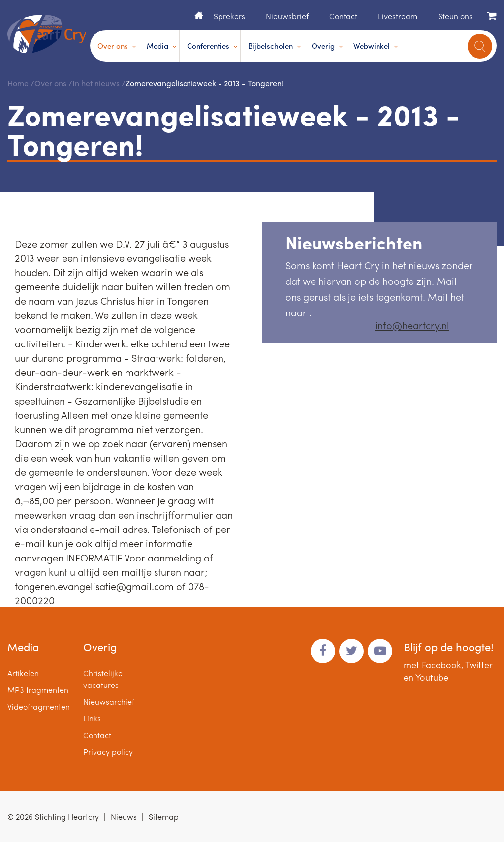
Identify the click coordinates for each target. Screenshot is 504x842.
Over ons (113, 46)
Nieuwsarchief (109, 702)
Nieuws (124, 817)
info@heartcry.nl (412, 325)
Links (92, 718)
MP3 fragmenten (38, 690)
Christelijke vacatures (103, 679)
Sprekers (229, 16)
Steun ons (455, 16)
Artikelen (23, 673)
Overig (323, 46)
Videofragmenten (39, 706)
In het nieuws (96, 83)
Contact (343, 16)
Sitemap (164, 817)
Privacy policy (108, 752)
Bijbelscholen (270, 46)
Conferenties (208, 46)
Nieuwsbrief (287, 16)
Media (157, 46)
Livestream (398, 16)
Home (199, 15)
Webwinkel (372, 46)
